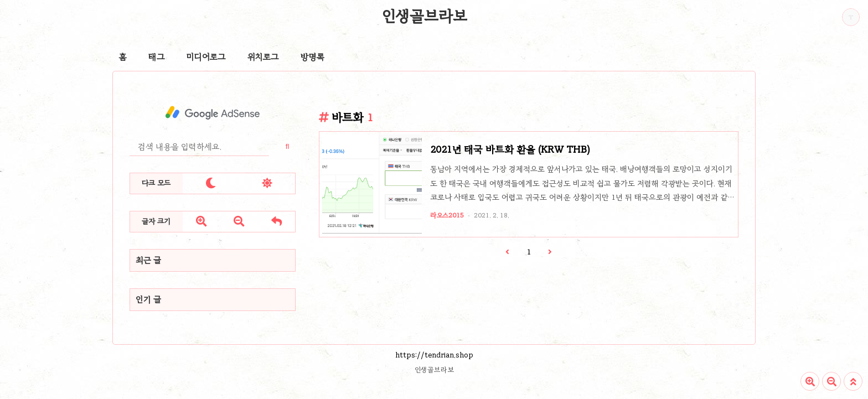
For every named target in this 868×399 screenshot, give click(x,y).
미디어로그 (206, 57)
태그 (156, 57)
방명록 (312, 57)
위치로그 (263, 57)
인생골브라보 (425, 16)
